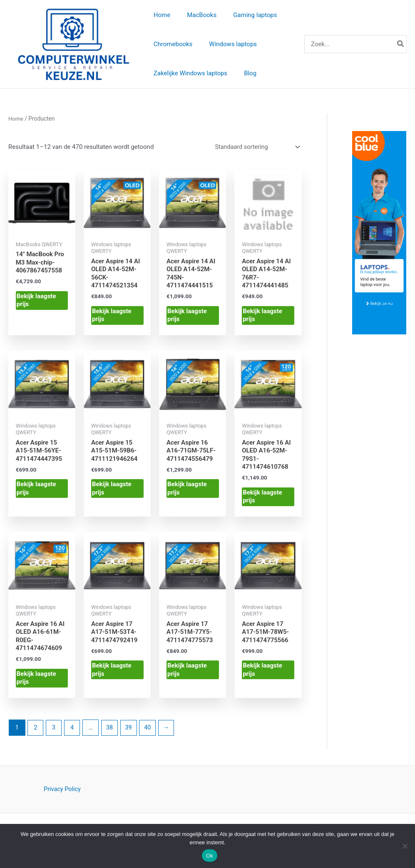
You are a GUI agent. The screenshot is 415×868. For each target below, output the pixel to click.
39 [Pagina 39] (131, 732)
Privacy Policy (62, 794)
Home (16, 120)
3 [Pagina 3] (55, 732)
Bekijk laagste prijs (36, 302)
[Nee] (405, 846)
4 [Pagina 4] (73, 732)
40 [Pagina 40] (151, 732)
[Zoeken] (401, 45)
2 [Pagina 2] (36, 732)
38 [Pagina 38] (111, 732)
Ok (210, 856)
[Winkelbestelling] (255, 149)
